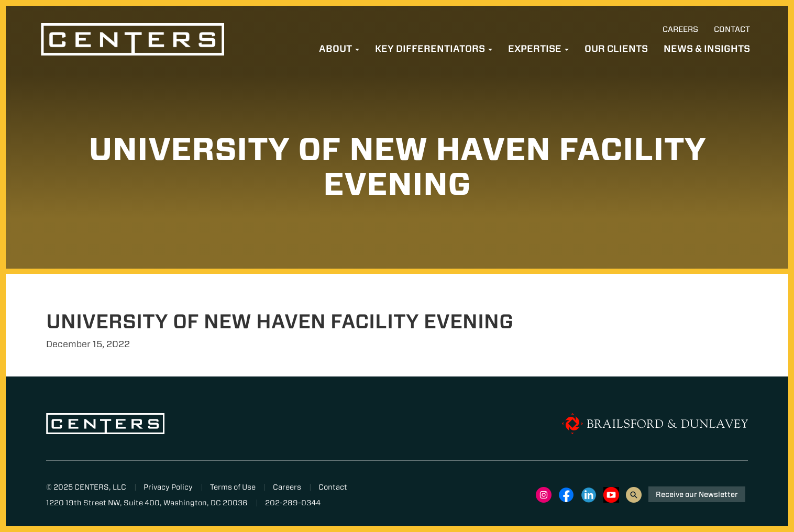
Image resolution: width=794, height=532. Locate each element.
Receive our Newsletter (697, 494)
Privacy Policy (168, 487)
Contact (732, 29)
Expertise (538, 48)
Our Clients (616, 48)
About (339, 48)
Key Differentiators (434, 48)
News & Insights (707, 48)
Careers (680, 29)
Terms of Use (233, 487)
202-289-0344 (293, 503)
